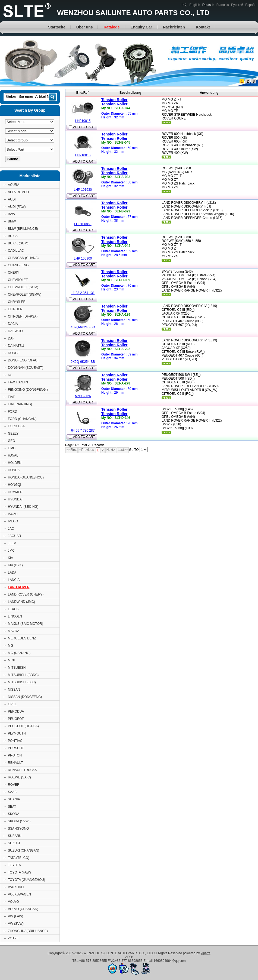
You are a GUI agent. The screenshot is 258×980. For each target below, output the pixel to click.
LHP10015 (83, 121)
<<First (72, 450)
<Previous (87, 450)
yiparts (205, 953)
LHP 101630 (83, 190)
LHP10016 (83, 155)
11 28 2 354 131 (83, 293)
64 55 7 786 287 (83, 431)
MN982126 (83, 396)
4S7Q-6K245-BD (83, 327)
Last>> (123, 450)
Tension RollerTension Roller (114, 102)
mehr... (166, 123)
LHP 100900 (83, 258)
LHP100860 (83, 224)
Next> (111, 450)
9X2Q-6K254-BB (83, 362)
